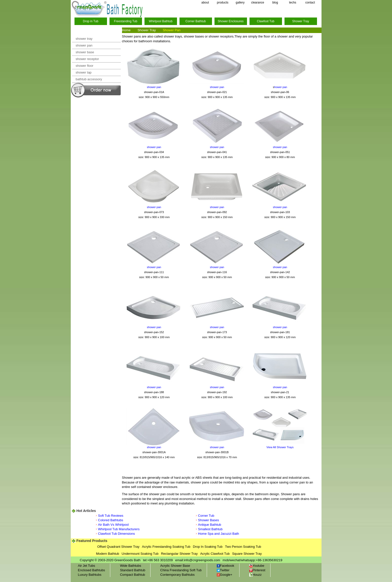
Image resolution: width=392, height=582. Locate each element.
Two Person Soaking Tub (243, 547)
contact (310, 3)
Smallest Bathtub (210, 529)
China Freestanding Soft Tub (181, 570)
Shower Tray (301, 21)
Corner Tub (206, 516)
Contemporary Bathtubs (177, 575)
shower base (85, 52)
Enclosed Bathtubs (91, 570)
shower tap (84, 72)
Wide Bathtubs (131, 566)
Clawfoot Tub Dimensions (116, 534)
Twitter (223, 570)
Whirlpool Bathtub (161, 21)
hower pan (281, 87)
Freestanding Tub (126, 21)
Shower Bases (208, 520)
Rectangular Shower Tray (179, 554)
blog (275, 3)
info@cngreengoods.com (202, 560)
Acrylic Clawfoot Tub (215, 554)
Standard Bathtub (133, 570)
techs (293, 3)
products (222, 3)
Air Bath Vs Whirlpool (113, 525)
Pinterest (257, 570)
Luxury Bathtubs (90, 575)
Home (126, 30)
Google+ (225, 575)
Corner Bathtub (196, 21)
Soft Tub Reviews (111, 516)
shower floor (85, 66)
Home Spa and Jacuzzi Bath (218, 534)
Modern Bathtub (108, 554)
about (205, 3)
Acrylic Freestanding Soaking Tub (166, 547)
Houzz (255, 575)
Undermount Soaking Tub (140, 554)
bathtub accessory (89, 79)
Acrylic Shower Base (175, 566)
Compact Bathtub (132, 575)
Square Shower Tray (247, 554)
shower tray (84, 39)
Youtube (257, 566)
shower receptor (87, 59)
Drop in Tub (90, 21)
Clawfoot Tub (265, 21)
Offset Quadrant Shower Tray (118, 547)
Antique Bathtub (210, 525)
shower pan (84, 45)
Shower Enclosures (231, 21)
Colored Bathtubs (110, 520)
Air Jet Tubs (87, 566)
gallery (240, 3)
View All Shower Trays (280, 447)
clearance (257, 3)
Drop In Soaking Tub (208, 547)
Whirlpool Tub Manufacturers (119, 529)
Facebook (225, 566)
